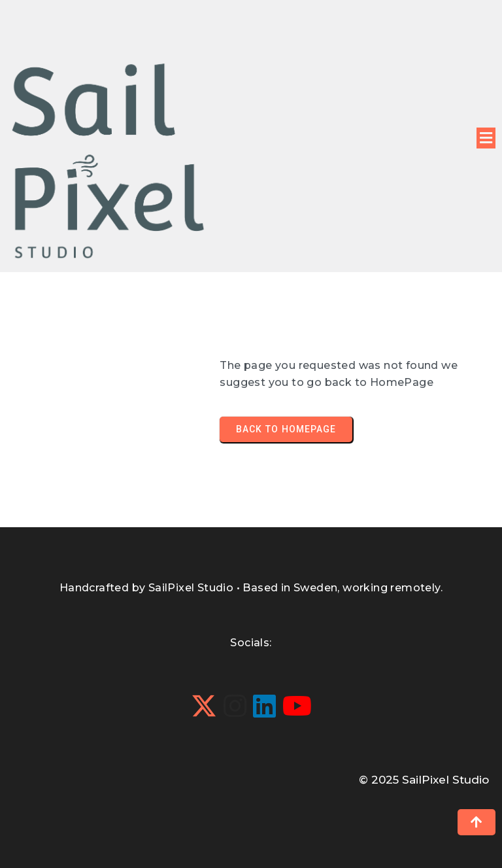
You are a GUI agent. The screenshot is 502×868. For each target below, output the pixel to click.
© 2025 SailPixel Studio (424, 780)
